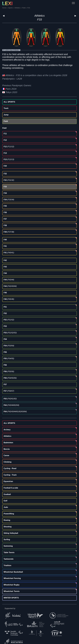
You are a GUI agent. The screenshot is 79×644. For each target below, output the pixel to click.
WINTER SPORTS (11, 598)
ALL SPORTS (9, 102)
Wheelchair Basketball (13, 572)
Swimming (8, 546)
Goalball (7, 494)
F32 (5, 174)
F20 (5, 166)
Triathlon (7, 565)
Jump (6, 115)
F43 (5, 267)
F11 (5, 134)
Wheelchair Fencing (12, 578)
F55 (5, 352)
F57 (5, 384)
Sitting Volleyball (11, 533)
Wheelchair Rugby (12, 585)
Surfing (7, 540)
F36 (5, 212)
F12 (5, 140)
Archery (7, 430)
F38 (5, 225)
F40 (5, 240)
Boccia (7, 449)
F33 (5, 187)
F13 (5, 153)
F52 (5, 313)
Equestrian (8, 481)
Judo (6, 507)
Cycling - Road (10, 468)
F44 (5, 273)
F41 (5, 246)
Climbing (7, 462)
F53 (5, 326)
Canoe (6, 455)
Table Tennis (9, 552)
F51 (5, 307)
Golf (5, 501)
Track (6, 108)
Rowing (7, 520)
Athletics (39, 16)
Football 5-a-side (11, 488)
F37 (5, 219)
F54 (5, 339)
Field (6, 121)
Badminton (8, 443)
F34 (5, 193)
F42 (5, 260)
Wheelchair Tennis (12, 591)
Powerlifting (9, 514)
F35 (5, 206)
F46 (5, 293)
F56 (5, 365)
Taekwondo (9, 559)
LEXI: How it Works (12, 50)
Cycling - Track (10, 475)
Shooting (8, 527)
